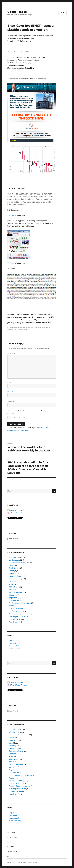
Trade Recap (14, 600)
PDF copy (11, 215)
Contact (11, 847)
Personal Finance (16, 576)
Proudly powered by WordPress (27, 862)
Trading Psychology (17, 608)
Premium (13, 582)
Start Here (11, 833)
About (10, 856)
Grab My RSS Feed (17, 510)
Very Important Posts (18, 617)
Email (10, 392)
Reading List (12, 837)
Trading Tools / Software (19, 614)
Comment (12, 353)
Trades (12, 606)
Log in (12, 640)
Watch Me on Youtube (19, 513)
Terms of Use (12, 851)
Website (11, 401)
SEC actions (14, 587)
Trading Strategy (16, 611)
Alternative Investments (19, 563)
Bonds (12, 565)
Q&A (11, 584)
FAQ (9, 842)
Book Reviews (15, 568)
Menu (62, 13)
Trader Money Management (20, 603)
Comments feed (15, 646)
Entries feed (14, 643)
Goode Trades (17, 12)
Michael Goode (15, 328)
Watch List (13, 622)
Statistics (13, 590)
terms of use (16, 320)
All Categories (37, 328)
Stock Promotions (19, 330)
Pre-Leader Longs (16, 579)
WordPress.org (15, 649)
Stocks (27, 330)
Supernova (13, 598)
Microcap (10, 330)
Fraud (12, 571)
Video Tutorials (15, 619)
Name (10, 382)
